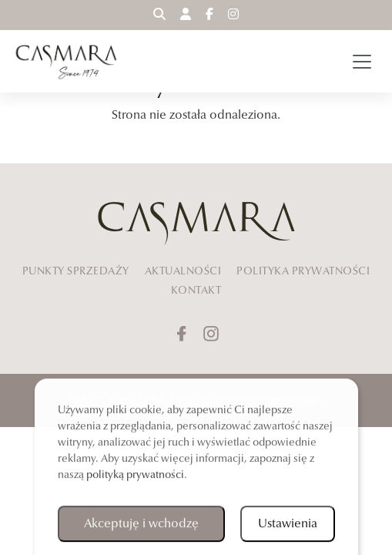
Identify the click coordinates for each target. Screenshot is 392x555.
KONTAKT (196, 290)
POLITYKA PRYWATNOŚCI (303, 271)
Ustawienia (288, 526)
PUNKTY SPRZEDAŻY (76, 271)
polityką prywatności (135, 476)
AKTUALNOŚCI (183, 271)
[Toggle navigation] (362, 62)
